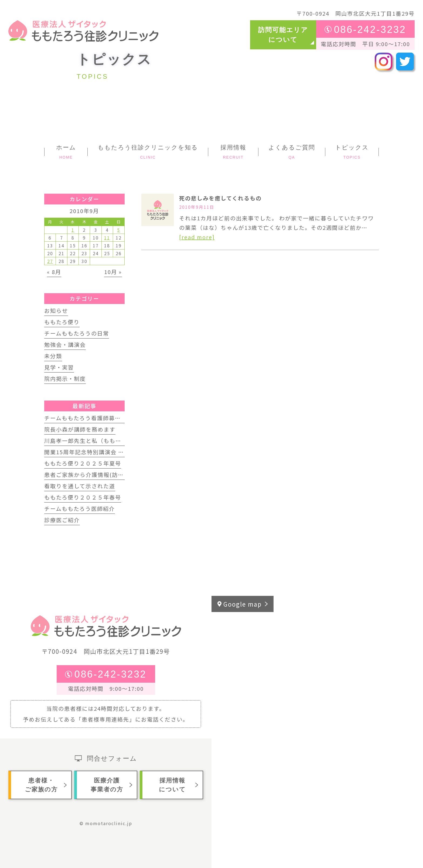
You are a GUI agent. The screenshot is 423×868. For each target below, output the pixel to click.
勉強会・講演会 (65, 345)
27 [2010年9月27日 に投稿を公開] (50, 261)
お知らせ (56, 311)
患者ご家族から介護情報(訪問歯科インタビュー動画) (115, 475)
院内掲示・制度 (65, 379)
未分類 (53, 356)
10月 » (113, 272)
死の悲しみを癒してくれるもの (220, 198)
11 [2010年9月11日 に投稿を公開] (107, 238)
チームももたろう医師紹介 (80, 509)
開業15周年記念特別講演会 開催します (96, 452)
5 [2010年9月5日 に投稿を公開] (119, 230)
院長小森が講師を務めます (80, 429)
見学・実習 (59, 367)
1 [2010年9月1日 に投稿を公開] (73, 230)
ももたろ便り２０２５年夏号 (83, 463)
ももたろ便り (62, 322)
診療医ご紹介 (62, 520)
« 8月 (54, 272)
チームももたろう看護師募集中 (86, 418)
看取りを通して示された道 (80, 486)
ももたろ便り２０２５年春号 (83, 497)
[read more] (197, 237)
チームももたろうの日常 (77, 333)
